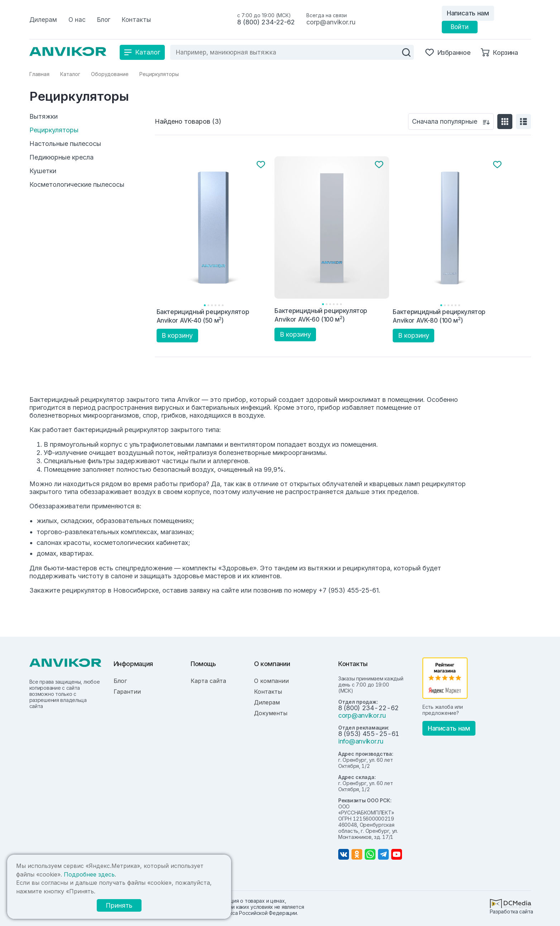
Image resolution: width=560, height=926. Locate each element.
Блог (120, 681)
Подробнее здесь (89, 874)
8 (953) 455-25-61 (369, 734)
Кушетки (43, 171)
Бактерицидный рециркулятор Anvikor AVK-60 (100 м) (321, 315)
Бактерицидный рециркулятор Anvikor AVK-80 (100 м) (439, 316)
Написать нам (468, 13)
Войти (460, 27)
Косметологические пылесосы (77, 185)
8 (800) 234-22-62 (266, 22)
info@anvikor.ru (361, 741)
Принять (119, 905)
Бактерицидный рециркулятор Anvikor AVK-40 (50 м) (203, 316)
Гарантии (127, 692)
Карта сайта (208, 681)
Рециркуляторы (54, 130)
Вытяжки (44, 117)
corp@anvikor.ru (331, 22)
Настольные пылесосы (65, 144)
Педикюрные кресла (61, 157)
